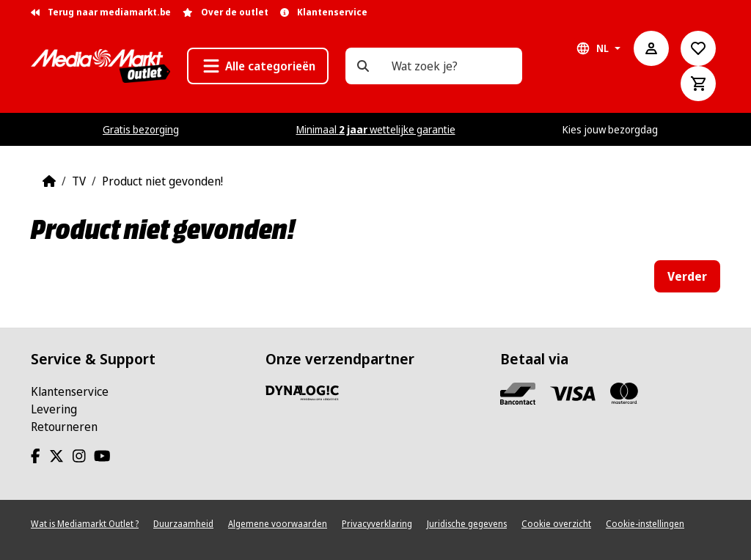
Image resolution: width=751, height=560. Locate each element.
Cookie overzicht (556, 524)
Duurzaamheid (183, 524)
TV (79, 181)
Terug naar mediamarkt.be (101, 12)
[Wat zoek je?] (363, 66)
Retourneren (64, 427)
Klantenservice (70, 391)
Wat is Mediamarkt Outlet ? (85, 524)
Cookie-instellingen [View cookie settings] (645, 524)
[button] (258, 66)
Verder (687, 276)
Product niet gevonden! (162, 181)
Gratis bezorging (141, 129)
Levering (54, 409)
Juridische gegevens (467, 524)
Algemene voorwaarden (278, 524)
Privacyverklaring (377, 524)
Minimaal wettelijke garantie (376, 129)
